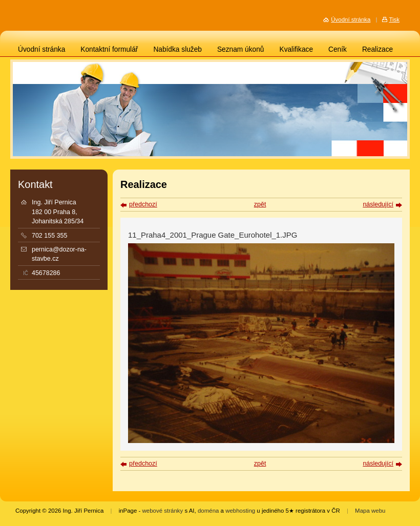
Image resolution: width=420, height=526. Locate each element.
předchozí (143, 204)
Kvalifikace (296, 49)
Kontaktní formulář (109, 49)
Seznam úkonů (241, 49)
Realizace (377, 49)
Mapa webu (370, 511)
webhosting (240, 511)
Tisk (394, 19)
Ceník (338, 49)
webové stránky (163, 511)
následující (378, 204)
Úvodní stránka (41, 49)
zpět (260, 204)
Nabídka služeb (177, 49)
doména (208, 511)
